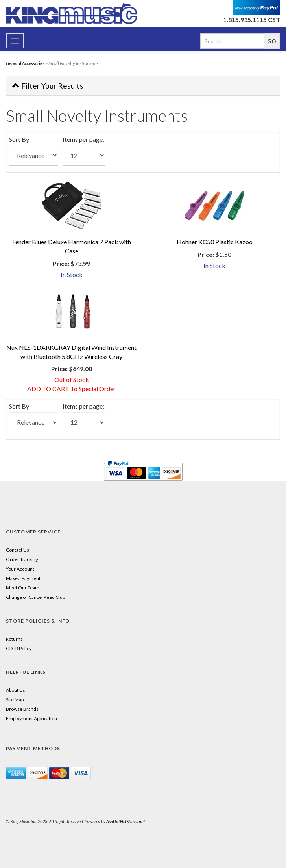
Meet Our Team (23, 588)
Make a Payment (23, 578)
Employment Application (31, 718)
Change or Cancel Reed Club (35, 597)
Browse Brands (22, 709)
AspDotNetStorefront (126, 821)
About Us (16, 690)
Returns (14, 639)
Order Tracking (22, 559)
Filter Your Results (48, 86)
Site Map (15, 700)
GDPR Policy (19, 648)
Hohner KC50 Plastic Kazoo (215, 242)
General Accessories (25, 63)
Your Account (20, 569)
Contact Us (18, 550)
